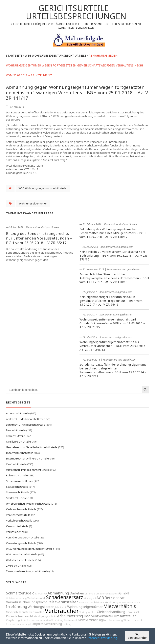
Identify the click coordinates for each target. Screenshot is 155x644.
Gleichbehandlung (111, 612)
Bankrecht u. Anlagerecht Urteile (26, 425)
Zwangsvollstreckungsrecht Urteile (27, 571)
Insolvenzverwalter (98, 616)
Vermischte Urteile (17, 526)
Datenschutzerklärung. (102, 638)
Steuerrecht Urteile (18, 492)
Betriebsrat (115, 598)
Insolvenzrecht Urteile (20, 453)
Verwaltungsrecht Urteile (21, 543)
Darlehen (77, 593)
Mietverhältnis (120, 606)
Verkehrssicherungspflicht (26, 602)
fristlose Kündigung (106, 602)
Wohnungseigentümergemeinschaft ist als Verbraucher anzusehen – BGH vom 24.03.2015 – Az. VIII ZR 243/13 (114, 346)
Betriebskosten (35, 612)
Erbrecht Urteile (16, 436)
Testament (70, 620)
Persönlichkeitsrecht (20, 616)
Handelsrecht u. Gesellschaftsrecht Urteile (32, 447)
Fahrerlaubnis (134, 603)
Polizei (122, 603)
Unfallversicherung (16, 598)
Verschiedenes (15, 532)
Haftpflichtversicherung (46, 624)
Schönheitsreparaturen (33, 620)
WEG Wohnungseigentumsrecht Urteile (43, 188)
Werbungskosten (41, 607)
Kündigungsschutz (45, 616)
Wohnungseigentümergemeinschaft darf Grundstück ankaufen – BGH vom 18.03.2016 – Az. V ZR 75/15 (112, 323)
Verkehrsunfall (36, 598)
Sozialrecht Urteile (17, 487)
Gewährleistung (55, 620)
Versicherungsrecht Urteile (23, 537)
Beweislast (132, 612)
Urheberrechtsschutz (107, 594)
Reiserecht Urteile (17, 475)
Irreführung (17, 607)
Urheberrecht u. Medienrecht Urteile (28, 504)
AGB (100, 598)
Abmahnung (58, 593)
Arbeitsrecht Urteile (18, 413)
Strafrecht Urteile (16, 498)
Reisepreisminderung (18, 624)
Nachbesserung (113, 620)
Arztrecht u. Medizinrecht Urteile (26, 419)
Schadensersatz (65, 597)
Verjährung (13, 620)
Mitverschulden (15, 612)
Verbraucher (62, 611)
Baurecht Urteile (16, 430)
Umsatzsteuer (125, 616)
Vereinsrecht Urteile (18, 515)
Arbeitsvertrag (70, 616)
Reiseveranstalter (63, 602)
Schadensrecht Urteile (20, 481)
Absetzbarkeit (86, 603)
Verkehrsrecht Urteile (19, 521)
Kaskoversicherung (90, 620)
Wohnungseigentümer (33, 203)
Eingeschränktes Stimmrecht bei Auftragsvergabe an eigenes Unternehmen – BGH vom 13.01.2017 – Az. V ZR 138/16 (114, 278)
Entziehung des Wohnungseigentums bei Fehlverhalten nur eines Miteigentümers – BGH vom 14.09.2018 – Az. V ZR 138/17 (113, 233)
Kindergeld (90, 598)
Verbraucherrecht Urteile (21, 509)
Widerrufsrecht (133, 620)
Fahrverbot (41, 594)
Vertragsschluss (88, 612)
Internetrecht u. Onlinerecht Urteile (27, 458)
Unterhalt (90, 594)
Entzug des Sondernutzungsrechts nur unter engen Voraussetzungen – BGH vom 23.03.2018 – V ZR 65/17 (39, 238)
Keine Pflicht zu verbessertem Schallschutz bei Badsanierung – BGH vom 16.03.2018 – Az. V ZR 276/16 (113, 256)
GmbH (124, 593)
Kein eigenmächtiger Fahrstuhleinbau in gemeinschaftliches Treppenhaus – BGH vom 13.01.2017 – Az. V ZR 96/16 (111, 301)
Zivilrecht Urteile (16, 566)
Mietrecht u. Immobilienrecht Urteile (28, 470)
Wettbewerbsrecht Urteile (22, 554)
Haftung (67, 624)
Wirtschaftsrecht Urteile (20, 560)
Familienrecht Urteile (18, 442)
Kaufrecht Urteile (16, 464)
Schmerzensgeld (20, 593)
